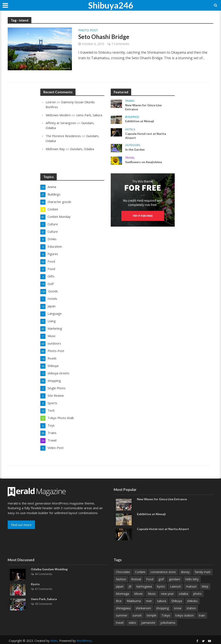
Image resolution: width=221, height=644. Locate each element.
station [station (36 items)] (191, 601)
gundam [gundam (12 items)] (175, 572)
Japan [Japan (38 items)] (120, 579)
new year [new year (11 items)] (167, 586)
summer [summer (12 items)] (122, 608)
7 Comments (120, 44)
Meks (54, 633)
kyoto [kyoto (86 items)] (161, 579)
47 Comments (44, 581)
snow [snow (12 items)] (178, 601)
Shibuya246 (111, 5)
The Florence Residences (64, 135)
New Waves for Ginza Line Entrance (143, 107)
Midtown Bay (55, 148)
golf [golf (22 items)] (161, 572)
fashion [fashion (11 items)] (121, 572)
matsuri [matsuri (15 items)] (191, 579)
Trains (130, 101)
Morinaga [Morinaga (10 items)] (122, 586)
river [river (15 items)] (149, 593)
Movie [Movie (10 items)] (138, 586)
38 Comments (44, 596)
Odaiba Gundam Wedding (49, 562)
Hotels (130, 129)
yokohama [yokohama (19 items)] (168, 615)
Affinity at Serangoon (61, 122)
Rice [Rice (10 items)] (119, 593)
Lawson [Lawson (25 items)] (175, 579)
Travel (130, 158)
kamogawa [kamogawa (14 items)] (144, 579)
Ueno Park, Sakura (89, 115)
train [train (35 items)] (202, 608)
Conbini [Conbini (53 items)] (140, 564)
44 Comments (44, 566)
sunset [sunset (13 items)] (137, 608)
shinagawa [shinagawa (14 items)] (123, 601)
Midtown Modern (58, 115)
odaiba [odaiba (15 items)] (183, 586)
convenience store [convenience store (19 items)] (163, 564)
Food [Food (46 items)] (150, 572)
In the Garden (135, 150)
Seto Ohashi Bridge (104, 37)
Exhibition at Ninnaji (140, 121)
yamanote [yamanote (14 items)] (148, 615)
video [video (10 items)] (132, 615)
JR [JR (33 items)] (130, 579)
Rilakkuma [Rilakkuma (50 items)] (134, 593)
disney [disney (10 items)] (185, 564)
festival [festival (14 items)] (136, 572)
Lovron (51, 102)
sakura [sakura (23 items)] (162, 593)
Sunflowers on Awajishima (144, 162)
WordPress (84, 633)
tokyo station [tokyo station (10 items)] (185, 608)
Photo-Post (88, 30)
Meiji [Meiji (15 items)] (205, 579)
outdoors (133, 145)
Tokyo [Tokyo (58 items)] (166, 608)
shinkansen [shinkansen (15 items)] (143, 601)
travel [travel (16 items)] (120, 615)
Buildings (132, 117)
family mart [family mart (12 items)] (203, 564)
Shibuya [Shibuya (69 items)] (177, 593)
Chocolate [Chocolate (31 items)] (123, 564)
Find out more (21, 517)
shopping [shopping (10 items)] (162, 601)
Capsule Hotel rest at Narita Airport (146, 136)
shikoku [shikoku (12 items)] (192, 593)
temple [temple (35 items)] (152, 608)
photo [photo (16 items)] (197, 586)
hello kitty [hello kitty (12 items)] (192, 572)
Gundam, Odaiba (82, 148)
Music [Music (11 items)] (152, 586)
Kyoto (35, 577)
